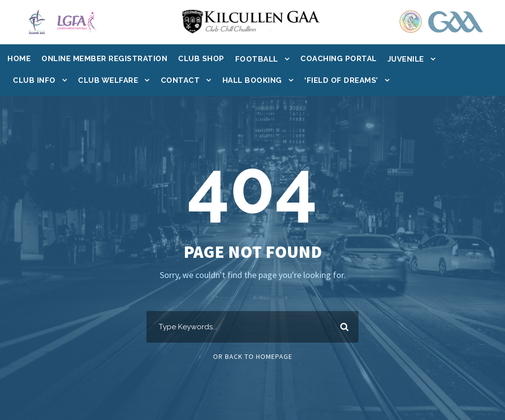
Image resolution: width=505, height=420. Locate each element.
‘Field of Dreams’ (341, 80)
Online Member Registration (104, 59)
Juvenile (406, 59)
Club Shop (201, 59)
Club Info (34, 80)
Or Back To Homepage (253, 356)
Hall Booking (252, 80)
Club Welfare (108, 80)
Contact (180, 80)
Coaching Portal (339, 59)
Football (257, 59)
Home (19, 59)
